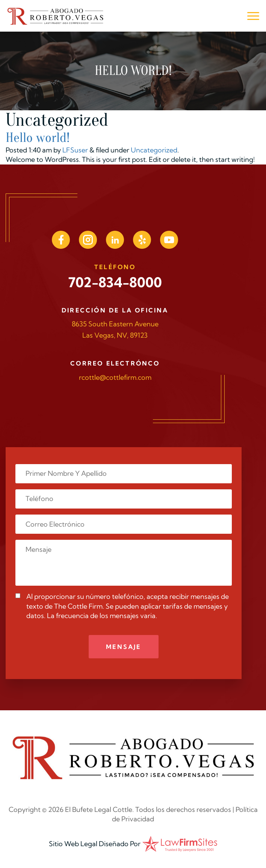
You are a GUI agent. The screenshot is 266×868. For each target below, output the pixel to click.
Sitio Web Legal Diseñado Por (95, 844)
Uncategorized (154, 150)
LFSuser (75, 150)
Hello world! (38, 138)
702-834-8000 (115, 282)
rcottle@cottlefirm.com (115, 377)
